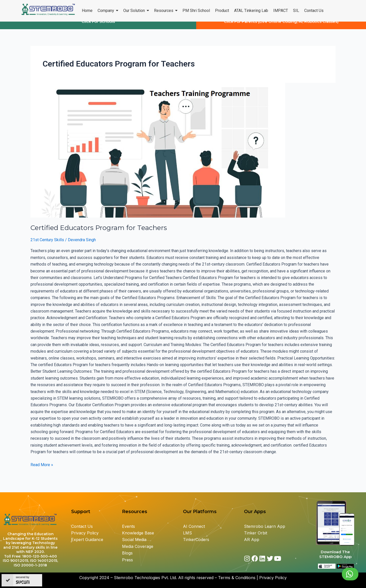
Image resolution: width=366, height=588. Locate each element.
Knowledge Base (138, 533)
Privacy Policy (85, 533)
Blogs (128, 553)
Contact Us (82, 526)
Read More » (42, 469)
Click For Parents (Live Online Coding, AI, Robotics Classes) (281, 26)
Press (127, 560)
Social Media (134, 540)
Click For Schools (98, 26)
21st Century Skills (47, 245)
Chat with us (338, 574)
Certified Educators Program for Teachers (99, 233)
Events (128, 526)
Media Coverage (138, 546)
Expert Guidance (87, 540)
